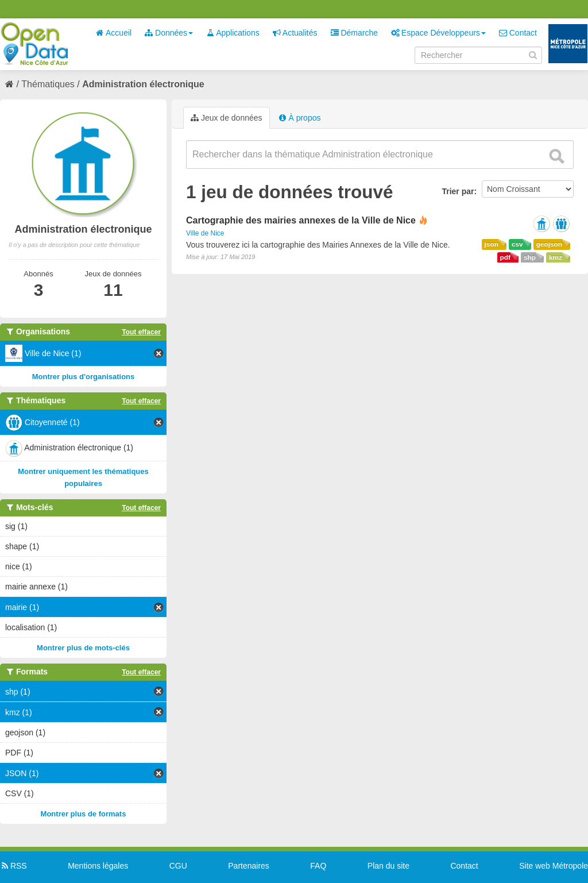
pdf (505, 257)
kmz (556, 257)
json (492, 244)
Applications (233, 33)
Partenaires (249, 866)
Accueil (114, 33)
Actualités (295, 33)
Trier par (458, 191)
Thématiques (48, 84)
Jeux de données (227, 118)
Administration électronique (143, 84)
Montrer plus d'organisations (84, 377)
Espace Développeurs (438, 33)
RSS (13, 866)
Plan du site (388, 866)
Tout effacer (141, 332)
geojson (549, 244)
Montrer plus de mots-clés (83, 648)
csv (517, 244)
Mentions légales (98, 866)
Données (169, 33)
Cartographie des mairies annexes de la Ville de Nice (301, 220)
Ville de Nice (205, 233)
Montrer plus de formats (84, 814)
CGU (178, 866)
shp (530, 257)
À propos (300, 118)
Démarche (354, 33)
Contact (518, 33)
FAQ (318, 866)
